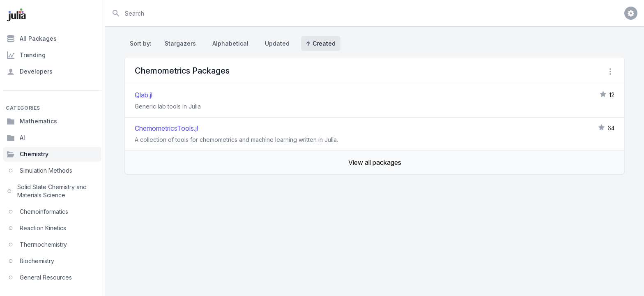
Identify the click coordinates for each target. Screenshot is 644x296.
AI (16, 138)
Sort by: (142, 43)
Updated (277, 43)
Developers (30, 72)
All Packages (32, 39)
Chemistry (28, 154)
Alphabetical (230, 43)
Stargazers (180, 43)
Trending (26, 55)
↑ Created (321, 43)
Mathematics (32, 121)
